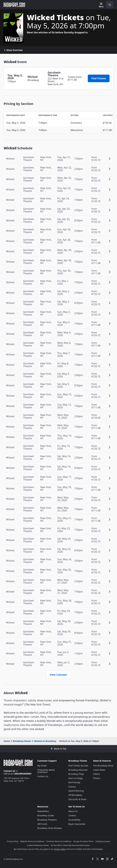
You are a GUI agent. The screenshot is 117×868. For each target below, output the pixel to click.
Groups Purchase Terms (83, 841)
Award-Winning (76, 791)
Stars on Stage (76, 778)
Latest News (99, 770)
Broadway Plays (76, 774)
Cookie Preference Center (38, 845)
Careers (72, 815)
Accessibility (74, 820)
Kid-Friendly (74, 782)
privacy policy (60, 849)
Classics (72, 787)
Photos (97, 778)
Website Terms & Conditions (32, 841)
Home (7, 741)
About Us (73, 811)
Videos (96, 774)
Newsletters (43, 811)
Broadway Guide (46, 815)
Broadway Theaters (47, 820)
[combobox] (108, 5)
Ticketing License (103, 841)
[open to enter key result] (110, 5)
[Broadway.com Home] (14, 5)
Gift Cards (42, 824)
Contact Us (9, 771)
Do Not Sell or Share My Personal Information (70, 845)
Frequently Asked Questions (46, 771)
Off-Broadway (75, 795)
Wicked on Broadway (44, 741)
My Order (42, 766)
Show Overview (13, 50)
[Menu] (101, 5)
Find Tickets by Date (78, 766)
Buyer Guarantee (77, 824)
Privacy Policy (13, 841)
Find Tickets (99, 78)
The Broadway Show (103, 766)
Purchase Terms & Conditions (59, 841)
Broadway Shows (21, 741)
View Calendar (58, 675)
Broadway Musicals (78, 770)
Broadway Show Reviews (50, 828)
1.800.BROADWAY (22, 774)
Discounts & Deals (77, 799)
